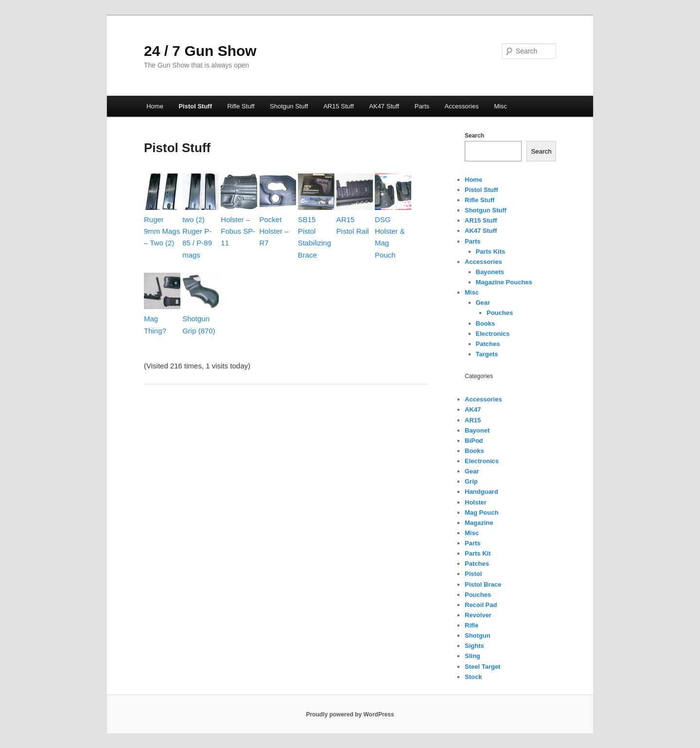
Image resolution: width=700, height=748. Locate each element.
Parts (422, 106)
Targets (487, 354)
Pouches (500, 313)
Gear (483, 303)
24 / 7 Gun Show (200, 51)
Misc (500, 106)
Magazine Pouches (504, 282)
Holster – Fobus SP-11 (238, 231)
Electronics (493, 334)
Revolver (478, 615)
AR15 (473, 420)
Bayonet (477, 430)
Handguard (481, 492)
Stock (473, 677)
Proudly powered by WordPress (350, 714)
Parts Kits (491, 252)
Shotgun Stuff (289, 106)
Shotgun (478, 635)
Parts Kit (478, 553)
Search (474, 136)
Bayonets (490, 272)
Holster (476, 502)
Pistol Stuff (195, 106)
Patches (488, 344)
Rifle (472, 625)
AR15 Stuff (339, 106)
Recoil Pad (481, 605)
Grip (471, 481)
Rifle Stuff (241, 106)
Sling (472, 656)
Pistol (473, 574)
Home (155, 106)
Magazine (479, 523)
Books (486, 323)
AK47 (473, 409)
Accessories (462, 106)
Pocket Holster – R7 (274, 231)
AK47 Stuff (384, 106)
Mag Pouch (481, 513)
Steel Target (482, 667)
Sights (474, 646)
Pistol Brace (483, 584)
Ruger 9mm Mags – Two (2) (162, 231)
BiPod (474, 441)
